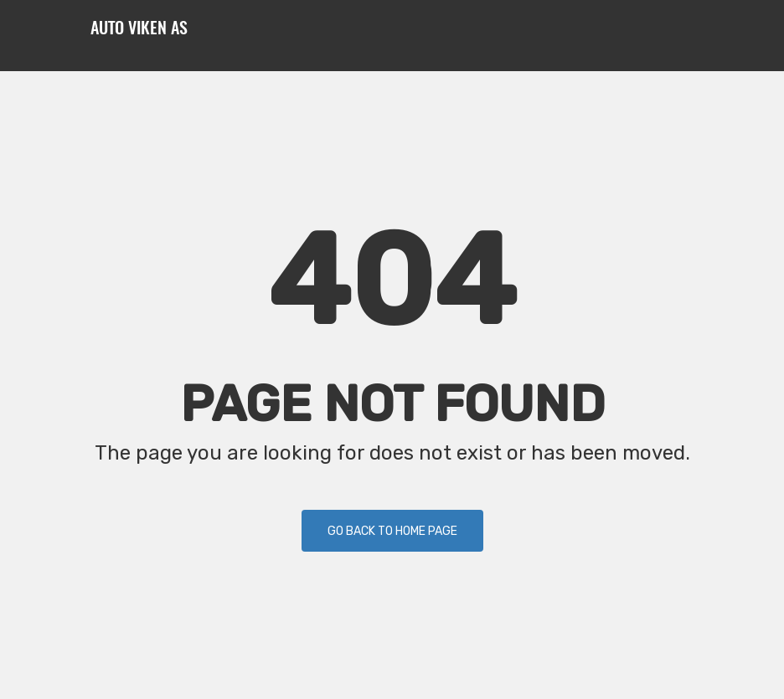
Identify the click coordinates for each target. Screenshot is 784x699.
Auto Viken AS (139, 29)
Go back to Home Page (392, 531)
